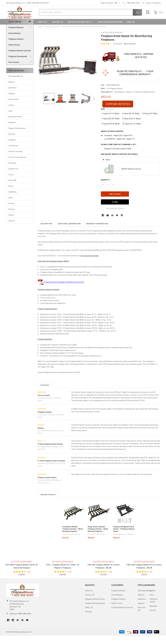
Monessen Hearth (15, 125)
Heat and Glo (14, 108)
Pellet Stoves (14, 53)
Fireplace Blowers (20, 36)
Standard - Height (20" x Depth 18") (118, 144)
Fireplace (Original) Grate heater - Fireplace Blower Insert (124, 537)
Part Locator (20, 70)
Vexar (11, 206)
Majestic (12, 90)
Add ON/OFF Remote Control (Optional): (120, 162)
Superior (12, 102)
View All (11, 229)
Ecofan (11, 212)
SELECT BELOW (15, 30)
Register (157, 3)
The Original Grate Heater (89, 264)
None (108, 168)
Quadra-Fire (13, 177)
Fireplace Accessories (20, 65)
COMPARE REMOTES (118, 112)
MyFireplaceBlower (16, 84)
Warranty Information (97, 232)
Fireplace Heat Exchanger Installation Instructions (64, 290)
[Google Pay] (115, 210)
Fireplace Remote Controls (20, 59)
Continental (13, 154)
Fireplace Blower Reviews (110, 30)
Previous (40, 107)
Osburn (11, 223)
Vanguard (12, 148)
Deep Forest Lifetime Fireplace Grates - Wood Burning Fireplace (98, 537)
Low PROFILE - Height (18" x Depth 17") (120, 147)
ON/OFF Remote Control (131, 177)
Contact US (58, 30)
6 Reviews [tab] (45, 393)
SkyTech (12, 142)
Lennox (11, 113)
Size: (108, 117)
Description (46, 232)
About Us (43, 30)
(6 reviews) (118, 52)
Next (94, 107)
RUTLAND (12, 189)
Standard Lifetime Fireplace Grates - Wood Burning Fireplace (72, 537)
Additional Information (69, 232)
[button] (118, 112)
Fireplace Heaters (16, 47)
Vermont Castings (16, 160)
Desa (10, 119)
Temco (11, 183)
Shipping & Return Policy (80, 30)
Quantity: (105, 188)
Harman (12, 217)
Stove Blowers (15, 42)
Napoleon (12, 131)
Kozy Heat (12, 171)
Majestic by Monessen (17, 137)
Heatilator (13, 96)
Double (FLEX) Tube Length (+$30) (118, 157)
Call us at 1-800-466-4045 (20, 622)
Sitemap (89, 620)
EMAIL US (131, 30)
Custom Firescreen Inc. (17, 166)
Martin (11, 194)
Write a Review (130, 52)
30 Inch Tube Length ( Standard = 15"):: (119, 153)
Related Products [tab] (48, 503)
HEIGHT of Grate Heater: (112, 140)
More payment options (115, 216)
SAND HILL (13, 200)
